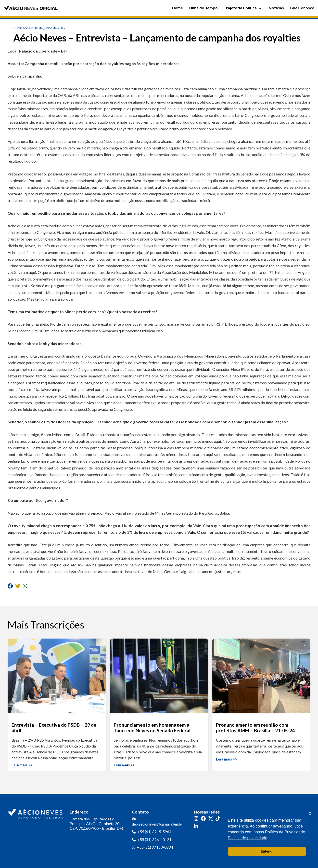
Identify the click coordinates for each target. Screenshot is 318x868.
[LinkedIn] (196, 826)
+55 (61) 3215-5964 (154, 832)
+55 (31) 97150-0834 (155, 847)
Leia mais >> (22, 765)
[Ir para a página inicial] (36, 813)
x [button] (310, 813)
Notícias (276, 8)
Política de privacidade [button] (248, 838)
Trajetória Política (243, 8)
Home (177, 8)
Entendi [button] (267, 851)
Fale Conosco (302, 8)
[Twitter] (211, 819)
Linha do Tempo (203, 8)
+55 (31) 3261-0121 (154, 840)
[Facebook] (203, 819)
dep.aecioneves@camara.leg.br (157, 824)
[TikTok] (218, 819)
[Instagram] (196, 819)
